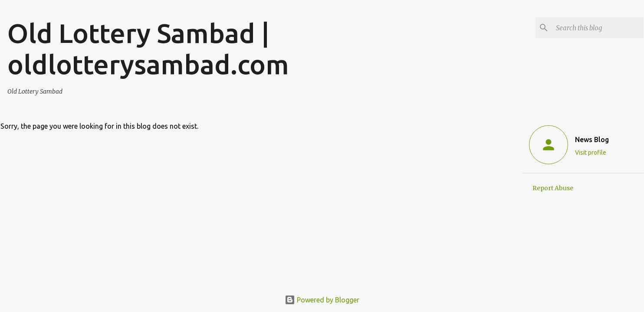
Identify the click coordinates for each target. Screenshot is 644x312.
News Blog (592, 140)
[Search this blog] (598, 28)
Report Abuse (553, 188)
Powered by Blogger (322, 300)
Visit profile (591, 153)
